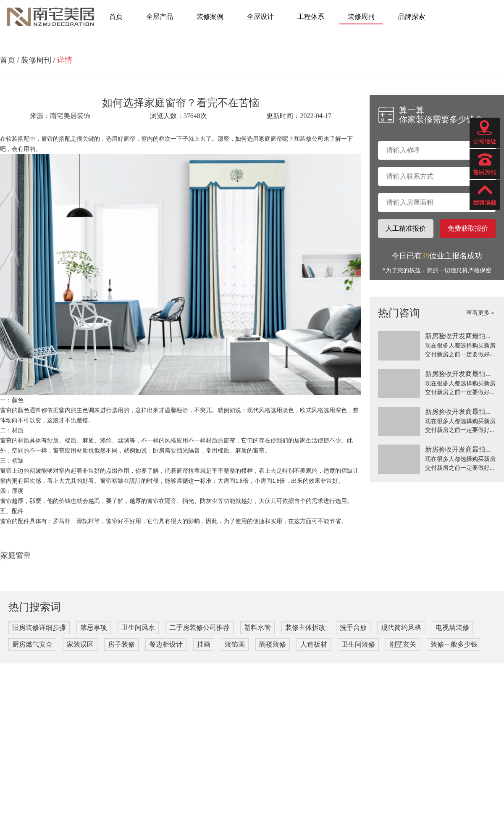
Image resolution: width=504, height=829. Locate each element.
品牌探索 (412, 17)
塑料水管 (257, 628)
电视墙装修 (452, 628)
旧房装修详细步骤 (39, 628)
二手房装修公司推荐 (199, 628)
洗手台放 (353, 628)
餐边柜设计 (166, 644)
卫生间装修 (358, 644)
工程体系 (311, 17)
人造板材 (314, 644)
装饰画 (235, 644)
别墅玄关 (403, 644)
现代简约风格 (401, 628)
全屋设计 (260, 17)
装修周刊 (361, 17)
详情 (65, 60)
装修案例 (210, 17)
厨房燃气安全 (32, 644)
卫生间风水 (138, 628)
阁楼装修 (273, 644)
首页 (116, 17)
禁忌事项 (94, 628)
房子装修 (121, 644)
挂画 (204, 644)
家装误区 (80, 644)
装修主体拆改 (305, 628)
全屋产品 (160, 17)
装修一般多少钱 (454, 644)
